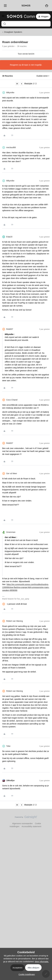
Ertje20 (9, 237)
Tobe (8, 746)
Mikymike (10, 93)
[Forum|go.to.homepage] (19, 16)
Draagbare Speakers (13, 32)
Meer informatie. (42, 962)
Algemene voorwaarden (22, 823)
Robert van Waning (14, 621)
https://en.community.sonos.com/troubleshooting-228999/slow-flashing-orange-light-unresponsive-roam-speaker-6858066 (26, 587)
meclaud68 (11, 147)
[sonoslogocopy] (26, 6)
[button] (3, 17)
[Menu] (5, 6)
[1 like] (14, 604)
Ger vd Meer (12, 473)
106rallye (10, 780)
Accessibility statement (31, 826)
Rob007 (10, 329)
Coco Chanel (12, 400)
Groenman (11, 532)
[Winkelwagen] (47, 6)
